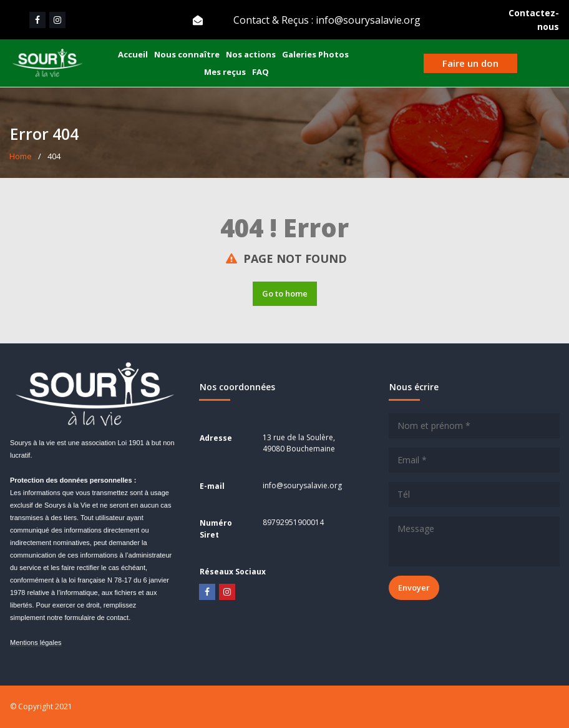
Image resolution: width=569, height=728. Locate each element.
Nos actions (251, 54)
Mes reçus (225, 72)
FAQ (260, 72)
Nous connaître (187, 54)
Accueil (133, 54)
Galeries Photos (315, 54)
